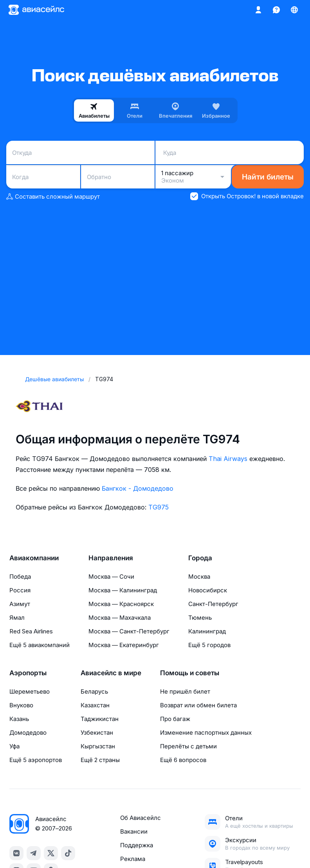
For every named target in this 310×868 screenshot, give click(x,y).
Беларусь (94, 691)
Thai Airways (228, 459)
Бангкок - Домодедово (138, 488)
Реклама (133, 859)
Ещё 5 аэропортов (36, 760)
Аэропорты (28, 673)
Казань (19, 719)
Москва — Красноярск (121, 604)
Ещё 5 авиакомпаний (40, 645)
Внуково (21, 705)
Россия (20, 590)
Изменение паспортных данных (206, 733)
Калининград (207, 631)
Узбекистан (97, 733)
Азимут (20, 604)
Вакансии (134, 831)
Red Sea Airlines (31, 631)
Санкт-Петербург (213, 604)
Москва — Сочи (111, 577)
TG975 (159, 507)
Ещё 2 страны (100, 760)
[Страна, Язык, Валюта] (294, 10)
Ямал (17, 618)
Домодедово (28, 733)
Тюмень (200, 618)
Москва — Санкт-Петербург (129, 631)
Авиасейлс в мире (111, 673)
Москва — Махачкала (120, 618)
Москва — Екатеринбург (124, 645)
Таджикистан (100, 719)
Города (200, 558)
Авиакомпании (34, 558)
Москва (199, 577)
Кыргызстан (98, 746)
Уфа (14, 746)
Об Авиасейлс (141, 818)
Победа (20, 577)
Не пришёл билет (185, 691)
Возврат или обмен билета (198, 705)
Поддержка (137, 845)
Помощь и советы (190, 673)
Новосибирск (208, 590)
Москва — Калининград (123, 590)
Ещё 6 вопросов (183, 760)
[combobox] (80, 152)
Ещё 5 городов (209, 645)
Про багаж (175, 719)
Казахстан (95, 705)
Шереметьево (30, 691)
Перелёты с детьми (188, 746)
